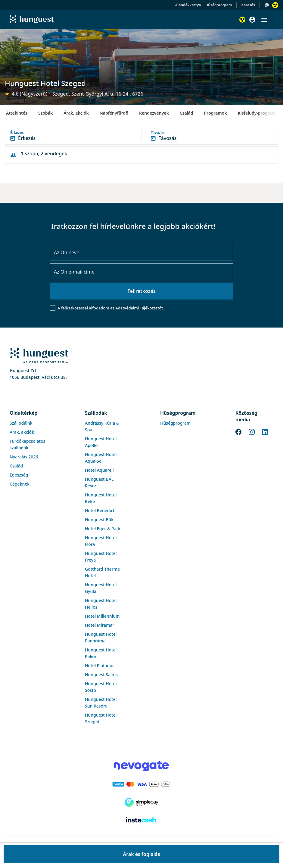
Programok (216, 113)
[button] (264, 20)
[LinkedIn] (265, 431)
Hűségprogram (219, 5)
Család (187, 113)
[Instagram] (252, 431)
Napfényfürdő (114, 113)
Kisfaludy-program (257, 113)
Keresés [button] (248, 5)
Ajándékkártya (188, 5)
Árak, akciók (76, 113)
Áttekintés (17, 113)
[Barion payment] (141, 784)
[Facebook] (238, 431)
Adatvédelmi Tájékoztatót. (140, 308)
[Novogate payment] (141, 766)
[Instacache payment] (141, 820)
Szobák (45, 113)
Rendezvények (154, 113)
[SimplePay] (141, 802)
